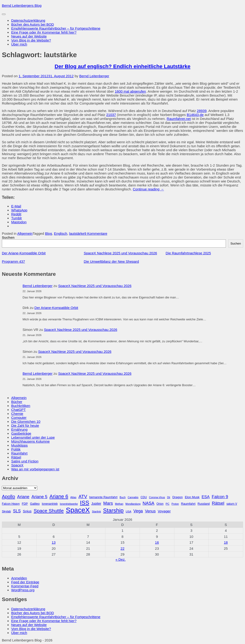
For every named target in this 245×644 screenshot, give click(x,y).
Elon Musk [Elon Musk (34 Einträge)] (192, 497)
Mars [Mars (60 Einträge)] (108, 503)
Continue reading (148, 189)
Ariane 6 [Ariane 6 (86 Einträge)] (59, 497)
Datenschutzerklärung (28, 20)
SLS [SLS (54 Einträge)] (17, 511)
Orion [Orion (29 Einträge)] (160, 504)
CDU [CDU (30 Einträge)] (144, 497)
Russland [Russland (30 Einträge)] (204, 504)
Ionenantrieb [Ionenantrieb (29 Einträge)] (50, 504)
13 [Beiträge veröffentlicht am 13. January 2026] (54, 542)
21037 (111, 115)
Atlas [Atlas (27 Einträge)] (73, 497)
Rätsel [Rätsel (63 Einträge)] (218, 503)
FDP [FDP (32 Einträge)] (25, 504)
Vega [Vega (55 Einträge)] (138, 511)
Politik (16, 449)
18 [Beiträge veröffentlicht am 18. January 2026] (226, 542)
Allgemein (25, 233)
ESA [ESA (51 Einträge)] (206, 497)
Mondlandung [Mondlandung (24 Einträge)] (133, 504)
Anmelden (19, 578)
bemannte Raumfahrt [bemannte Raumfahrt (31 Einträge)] (103, 497)
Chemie (17, 414)
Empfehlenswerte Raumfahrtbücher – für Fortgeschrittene (56, 28)
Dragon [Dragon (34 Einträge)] (178, 497)
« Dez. (120, 559)
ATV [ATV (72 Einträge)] (83, 497)
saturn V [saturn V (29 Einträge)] (232, 504)
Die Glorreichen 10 (26, 422)
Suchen (8, 237)
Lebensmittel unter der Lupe (33, 437)
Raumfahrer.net (179, 119)
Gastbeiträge (21, 433)
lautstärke (77, 233)
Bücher (17, 402)
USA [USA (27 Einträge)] (128, 511)
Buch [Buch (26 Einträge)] (123, 497)
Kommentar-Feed (25, 586)
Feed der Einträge (25, 582)
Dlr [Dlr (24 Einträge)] (169, 497)
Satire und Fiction (25, 461)
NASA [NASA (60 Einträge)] (148, 503)
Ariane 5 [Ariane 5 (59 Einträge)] (39, 497)
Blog (48, 233)
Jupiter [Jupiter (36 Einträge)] (96, 504)
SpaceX (17, 465)
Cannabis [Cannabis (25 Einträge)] (133, 497)
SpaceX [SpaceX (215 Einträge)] (78, 510)
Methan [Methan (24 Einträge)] (119, 504)
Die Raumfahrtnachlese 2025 (188, 253)
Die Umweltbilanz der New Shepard (111, 261)
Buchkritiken (21, 406)
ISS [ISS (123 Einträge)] (85, 503)
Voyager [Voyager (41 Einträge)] (164, 511)
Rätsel (16, 457)
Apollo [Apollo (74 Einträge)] (8, 497)
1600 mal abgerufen (130, 91)
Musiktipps (19, 445)
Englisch (61, 233)
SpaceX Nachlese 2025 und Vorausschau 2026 (120, 253)
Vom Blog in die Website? (31, 40)
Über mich (19, 44)
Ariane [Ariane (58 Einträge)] (23, 497)
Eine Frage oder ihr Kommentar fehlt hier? (44, 32)
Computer (19, 418)
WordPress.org (23, 590)
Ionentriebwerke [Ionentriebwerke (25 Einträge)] (69, 504)
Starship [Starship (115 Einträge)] (113, 510)
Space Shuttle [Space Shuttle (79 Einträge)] (49, 511)
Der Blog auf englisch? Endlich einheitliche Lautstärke (122, 66)
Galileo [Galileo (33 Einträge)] (35, 504)
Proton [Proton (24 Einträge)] (175, 504)
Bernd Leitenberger (94, 76)
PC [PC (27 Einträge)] (167, 504)
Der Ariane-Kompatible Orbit (24, 253)
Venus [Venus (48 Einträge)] (150, 511)
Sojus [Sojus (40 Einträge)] (27, 511)
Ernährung (19, 429)
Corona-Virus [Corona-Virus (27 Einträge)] (157, 497)
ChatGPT (19, 410)
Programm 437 (13, 261)
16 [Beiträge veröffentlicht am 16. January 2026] (157, 542)
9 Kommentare (96, 233)
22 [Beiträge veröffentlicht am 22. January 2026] (122, 548)
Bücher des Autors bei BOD (33, 24)
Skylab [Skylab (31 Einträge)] (6, 511)
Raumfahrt (19, 453)
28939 (202, 111)
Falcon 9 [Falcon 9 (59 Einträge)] (220, 497)
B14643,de (195, 115)
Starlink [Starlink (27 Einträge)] (96, 511)
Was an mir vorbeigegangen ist (35, 469)
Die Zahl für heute (25, 425)
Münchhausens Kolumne (30, 441)
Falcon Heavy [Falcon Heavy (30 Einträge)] (11, 504)
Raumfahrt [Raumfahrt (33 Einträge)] (188, 504)
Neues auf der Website (29, 36)
